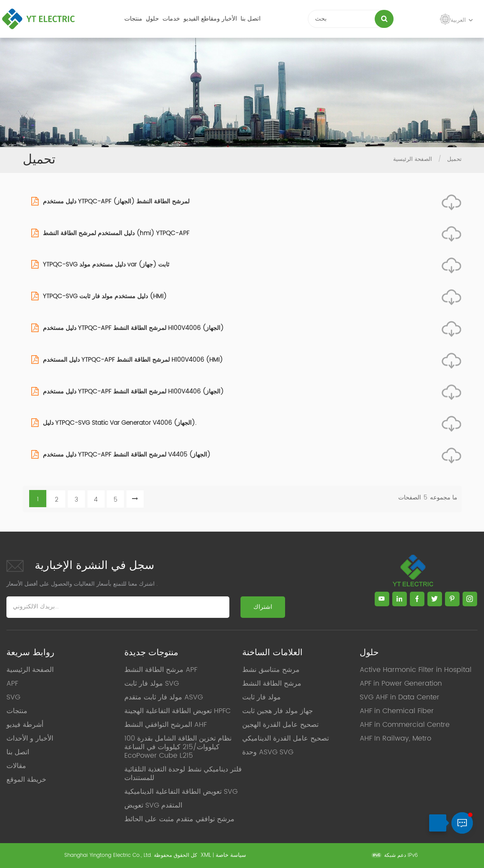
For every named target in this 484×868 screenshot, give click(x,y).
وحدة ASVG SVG (268, 752)
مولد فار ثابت (262, 697)
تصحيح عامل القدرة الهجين (280, 725)
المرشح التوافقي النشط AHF (165, 725)
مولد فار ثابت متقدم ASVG (164, 697)
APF (12, 684)
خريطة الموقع (26, 780)
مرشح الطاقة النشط (272, 684)
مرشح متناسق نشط (271, 670)
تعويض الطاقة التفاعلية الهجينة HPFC (177, 711)
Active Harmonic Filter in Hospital (416, 670)
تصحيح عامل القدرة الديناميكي (286, 738)
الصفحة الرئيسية (413, 159)
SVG (13, 697)
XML (206, 855)
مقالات (16, 766)
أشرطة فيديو (25, 725)
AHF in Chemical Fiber (397, 711)
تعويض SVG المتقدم (153, 805)
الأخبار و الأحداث (30, 738)
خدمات (171, 19)
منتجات (133, 19)
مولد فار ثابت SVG (152, 684)
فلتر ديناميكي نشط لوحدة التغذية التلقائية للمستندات (183, 774)
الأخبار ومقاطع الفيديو (210, 19)
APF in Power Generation (401, 684)
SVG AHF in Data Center (400, 697)
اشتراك (263, 607)
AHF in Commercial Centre (405, 725)
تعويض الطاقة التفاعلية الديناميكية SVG (181, 792)
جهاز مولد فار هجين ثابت (278, 711)
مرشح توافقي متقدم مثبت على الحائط (179, 819)
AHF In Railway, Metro (395, 738)
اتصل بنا (251, 19)
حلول (152, 19)
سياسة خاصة (231, 855)
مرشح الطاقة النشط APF (161, 670)
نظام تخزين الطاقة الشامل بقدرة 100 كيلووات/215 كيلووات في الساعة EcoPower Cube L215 (178, 747)
